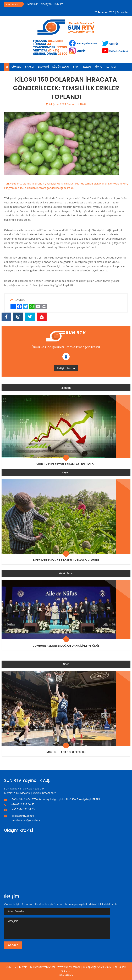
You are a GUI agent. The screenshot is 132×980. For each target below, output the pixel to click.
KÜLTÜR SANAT (61, 67)
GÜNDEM (16, 67)
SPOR (76, 67)
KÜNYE (98, 67)
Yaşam (66, 472)
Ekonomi (66, 388)
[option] (64, 4)
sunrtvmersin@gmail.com (27, 820)
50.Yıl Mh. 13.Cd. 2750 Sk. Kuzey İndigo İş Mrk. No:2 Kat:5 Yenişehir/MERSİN (56, 799)
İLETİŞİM (111, 67)
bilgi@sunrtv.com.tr (23, 816)
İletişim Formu (66, 368)
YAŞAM (87, 67)
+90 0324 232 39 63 (23, 809)
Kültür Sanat (66, 573)
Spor (66, 664)
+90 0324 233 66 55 (23, 804)
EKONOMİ (43, 67)
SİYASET (30, 67)
